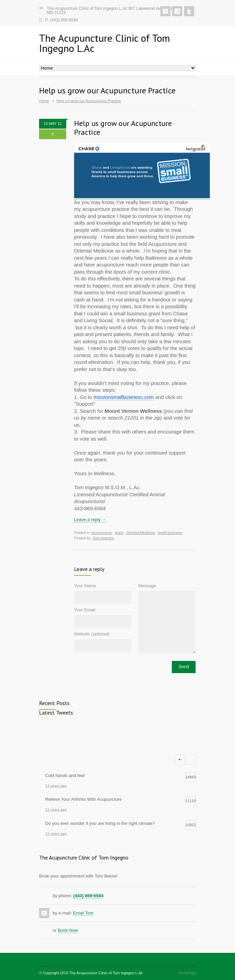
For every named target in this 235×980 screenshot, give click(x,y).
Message (147, 586)
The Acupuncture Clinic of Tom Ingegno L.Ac (106, 973)
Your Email (85, 610)
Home (44, 101)
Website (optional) (92, 634)
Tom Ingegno (103, 538)
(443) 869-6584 (88, 896)
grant (119, 533)
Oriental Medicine (141, 533)
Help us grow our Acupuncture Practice (123, 128)
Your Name (85, 586)
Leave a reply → (90, 520)
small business (170, 533)
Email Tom (83, 913)
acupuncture (102, 533)
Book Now (68, 930)
